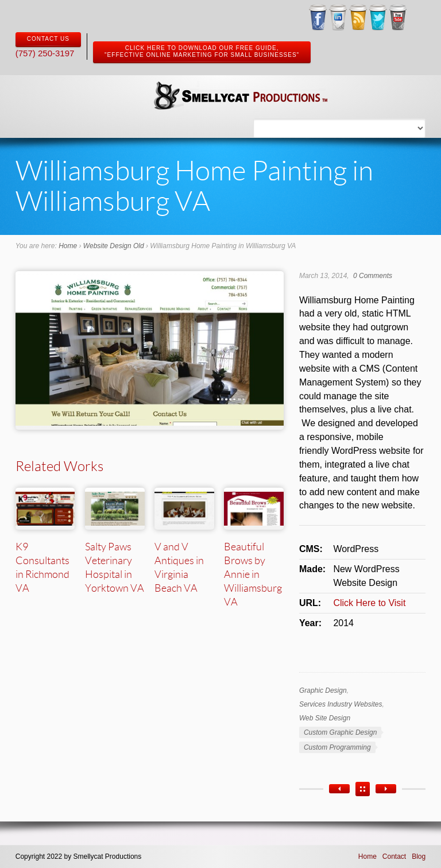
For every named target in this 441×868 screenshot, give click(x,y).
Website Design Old (114, 246)
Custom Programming (337, 747)
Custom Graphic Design (340, 732)
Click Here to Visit (369, 603)
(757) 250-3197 (45, 53)
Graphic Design (323, 690)
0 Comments (373, 276)
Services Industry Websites (341, 704)
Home (68, 246)
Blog (419, 857)
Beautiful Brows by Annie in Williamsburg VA (253, 574)
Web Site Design (325, 718)
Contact (394, 857)
